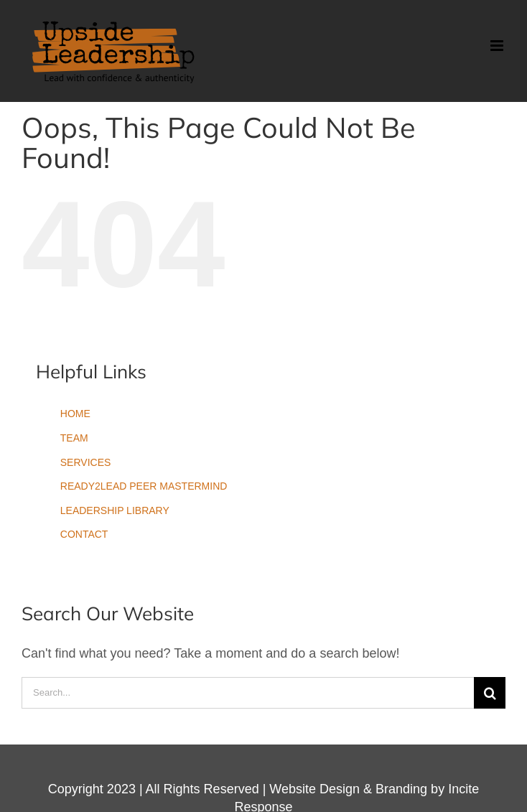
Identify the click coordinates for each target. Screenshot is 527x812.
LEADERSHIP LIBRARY (115, 510)
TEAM (74, 438)
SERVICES (86, 462)
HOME (75, 414)
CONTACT (84, 534)
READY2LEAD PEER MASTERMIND (144, 486)
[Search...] (248, 693)
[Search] (490, 693)
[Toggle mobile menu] (498, 46)
